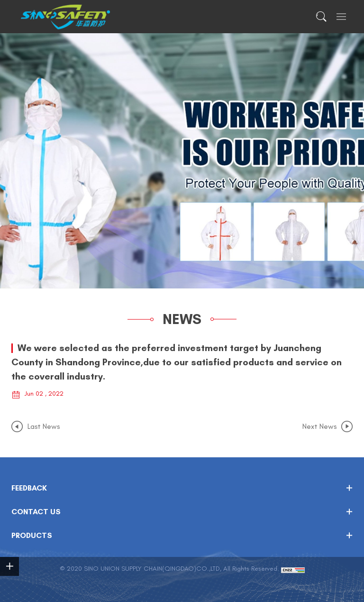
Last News (44, 426)
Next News (319, 426)
